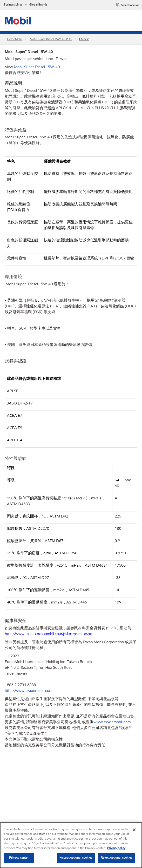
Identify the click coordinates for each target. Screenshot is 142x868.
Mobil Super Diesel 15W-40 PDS (51, 39)
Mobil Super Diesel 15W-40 (37, 67)
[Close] (134, 830)
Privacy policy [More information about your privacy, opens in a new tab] (116, 848)
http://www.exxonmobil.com (29, 691)
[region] (71, 845)
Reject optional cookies (117, 858)
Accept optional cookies (76, 858)
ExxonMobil (15, 39)
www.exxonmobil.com (112, 722)
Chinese (84, 39)
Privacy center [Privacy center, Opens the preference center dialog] (19, 858)
